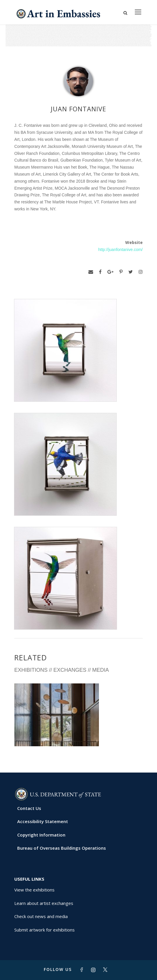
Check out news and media (41, 916)
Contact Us (29, 808)
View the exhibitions (34, 890)
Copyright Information (41, 835)
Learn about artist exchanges (44, 903)
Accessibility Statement (43, 821)
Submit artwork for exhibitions (45, 930)
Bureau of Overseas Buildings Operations (62, 848)
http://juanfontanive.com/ (120, 250)
